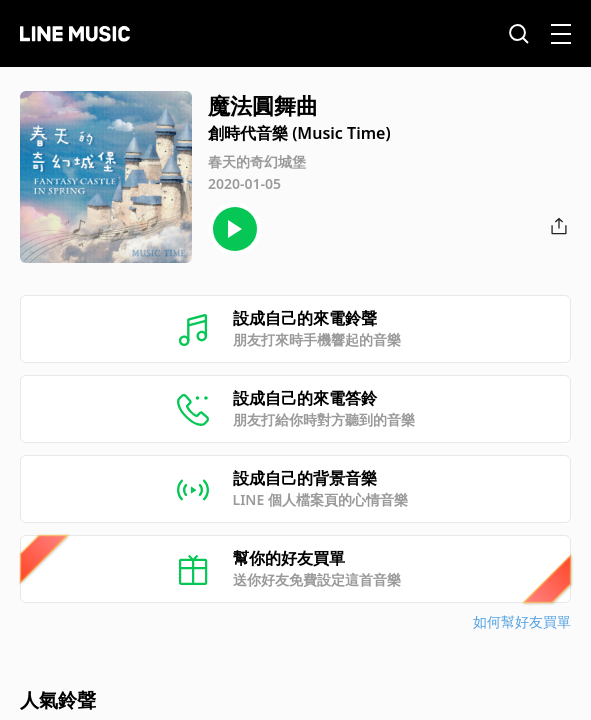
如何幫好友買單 (522, 621)
